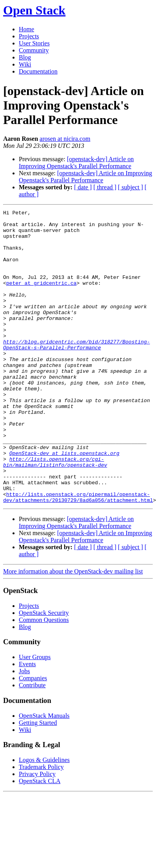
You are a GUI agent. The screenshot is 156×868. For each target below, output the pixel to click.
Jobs (24, 730)
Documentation (38, 71)
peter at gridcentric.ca (41, 298)
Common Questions (44, 678)
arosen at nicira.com (65, 139)
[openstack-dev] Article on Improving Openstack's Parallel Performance (76, 163)
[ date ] (83, 187)
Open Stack (34, 10)
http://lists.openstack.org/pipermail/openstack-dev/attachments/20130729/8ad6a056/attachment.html (78, 555)
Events (27, 723)
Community (34, 50)
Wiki (25, 64)
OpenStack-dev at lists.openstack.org (64, 502)
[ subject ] (131, 187)
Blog (25, 57)
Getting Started (38, 781)
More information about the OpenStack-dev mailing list (73, 630)
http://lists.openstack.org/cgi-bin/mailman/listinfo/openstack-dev (55, 513)
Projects (29, 36)
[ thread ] (105, 187)
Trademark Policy (41, 826)
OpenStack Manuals (44, 774)
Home (26, 29)
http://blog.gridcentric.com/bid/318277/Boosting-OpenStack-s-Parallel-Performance (76, 372)
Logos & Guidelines (44, 819)
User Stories (34, 43)
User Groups (35, 716)
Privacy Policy (37, 833)
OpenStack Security (44, 671)
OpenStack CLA (40, 840)
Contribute (32, 744)
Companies (33, 737)
